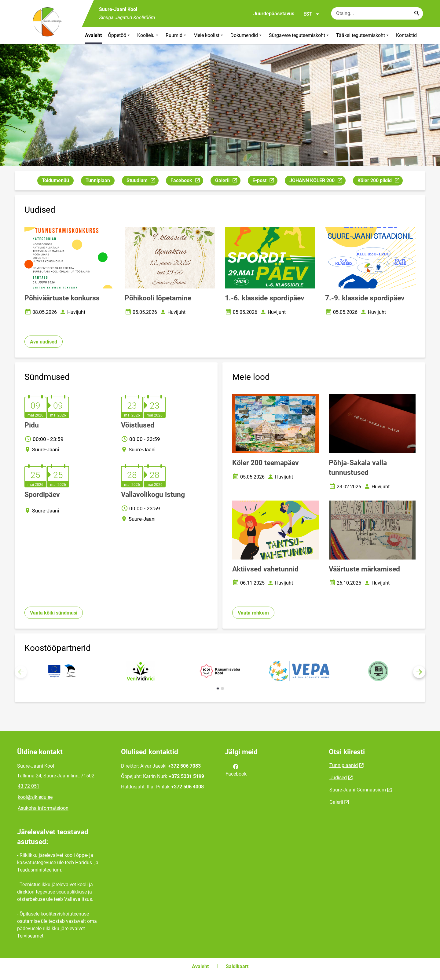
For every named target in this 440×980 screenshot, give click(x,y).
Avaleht (93, 35)
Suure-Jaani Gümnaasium (358, 790)
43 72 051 (29, 786)
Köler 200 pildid (380, 181)
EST (312, 14)
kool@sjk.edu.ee (35, 797)
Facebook (187, 181)
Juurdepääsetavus (274, 14)
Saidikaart (237, 966)
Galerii (228, 181)
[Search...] (417, 13)
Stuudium (142, 181)
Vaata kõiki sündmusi (54, 613)
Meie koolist (209, 35)
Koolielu (148, 35)
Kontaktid (406, 35)
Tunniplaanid (344, 765)
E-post (265, 181)
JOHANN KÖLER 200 (317, 181)
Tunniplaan (98, 180)
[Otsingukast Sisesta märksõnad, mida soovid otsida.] (377, 13)
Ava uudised (44, 342)
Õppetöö (119, 35)
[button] (419, 672)
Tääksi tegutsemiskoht (363, 35)
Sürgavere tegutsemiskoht (299, 35)
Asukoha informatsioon (43, 808)
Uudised (338, 778)
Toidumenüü (55, 180)
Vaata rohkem (253, 613)
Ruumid (176, 35)
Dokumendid (247, 35)
